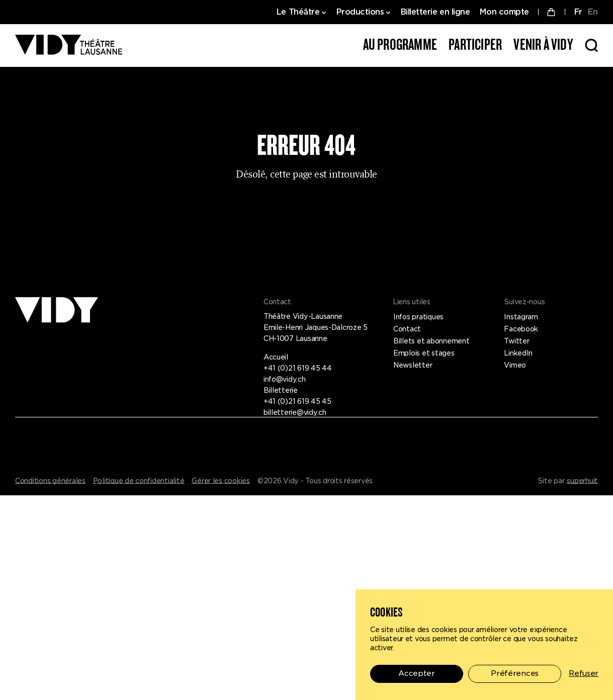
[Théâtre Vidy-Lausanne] (69, 46)
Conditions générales (50, 481)
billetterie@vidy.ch (295, 412)
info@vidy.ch (285, 379)
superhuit (582, 481)
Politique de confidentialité (139, 481)
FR (578, 12)
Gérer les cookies (221, 481)
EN (593, 12)
